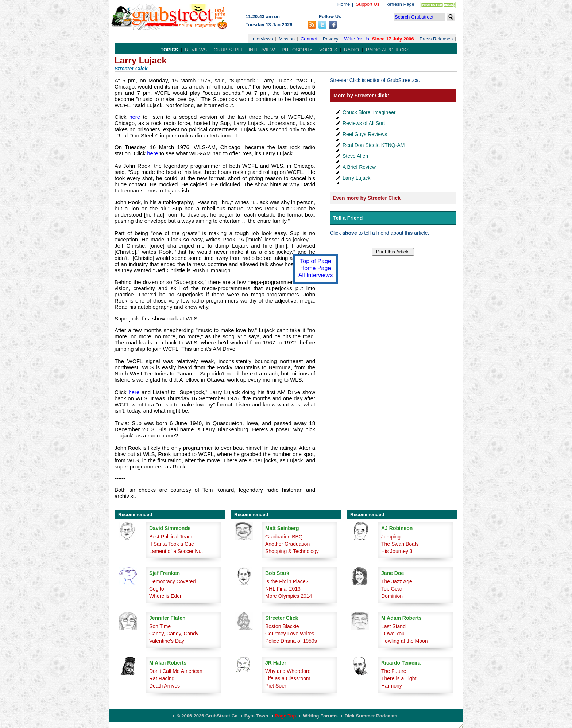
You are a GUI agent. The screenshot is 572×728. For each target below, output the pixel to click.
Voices (328, 50)
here (134, 117)
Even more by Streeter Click (367, 198)
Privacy (331, 39)
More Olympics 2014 (289, 596)
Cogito (156, 589)
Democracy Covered (173, 581)
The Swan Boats (400, 544)
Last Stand (393, 626)
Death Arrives (165, 686)
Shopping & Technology (292, 551)
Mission (287, 39)
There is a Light (399, 678)
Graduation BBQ (284, 537)
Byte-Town (256, 716)
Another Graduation (287, 544)
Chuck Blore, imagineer (369, 112)
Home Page (316, 268)
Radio (351, 50)
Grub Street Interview (244, 50)
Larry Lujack (356, 178)
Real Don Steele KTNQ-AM (374, 145)
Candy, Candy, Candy (174, 634)
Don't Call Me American (176, 671)
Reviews (196, 50)
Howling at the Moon (405, 641)
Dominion (392, 596)
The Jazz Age (397, 581)
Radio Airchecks (388, 50)
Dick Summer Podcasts (371, 716)
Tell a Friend (348, 218)
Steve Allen (355, 156)
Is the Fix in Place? (287, 581)
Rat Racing (162, 678)
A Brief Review (359, 167)
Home (344, 4)
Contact (309, 39)
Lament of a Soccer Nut (176, 551)
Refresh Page (400, 4)
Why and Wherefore (288, 671)
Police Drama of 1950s (291, 641)
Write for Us (356, 39)
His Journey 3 (397, 551)
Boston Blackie (282, 626)
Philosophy (297, 50)
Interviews (262, 39)
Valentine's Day (167, 641)
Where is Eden (166, 596)
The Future (394, 671)
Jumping (391, 537)
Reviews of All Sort (364, 123)
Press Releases (436, 39)
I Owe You (393, 634)
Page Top (286, 716)
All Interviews (316, 275)
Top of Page (315, 261)
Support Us (368, 4)
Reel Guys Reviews (365, 134)
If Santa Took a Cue (172, 544)
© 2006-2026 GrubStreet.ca (207, 716)
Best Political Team (171, 537)
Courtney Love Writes (290, 634)
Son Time (160, 626)
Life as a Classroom (288, 678)
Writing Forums (320, 716)
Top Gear (392, 589)
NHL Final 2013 (283, 589)
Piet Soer (276, 686)
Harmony (392, 686)
